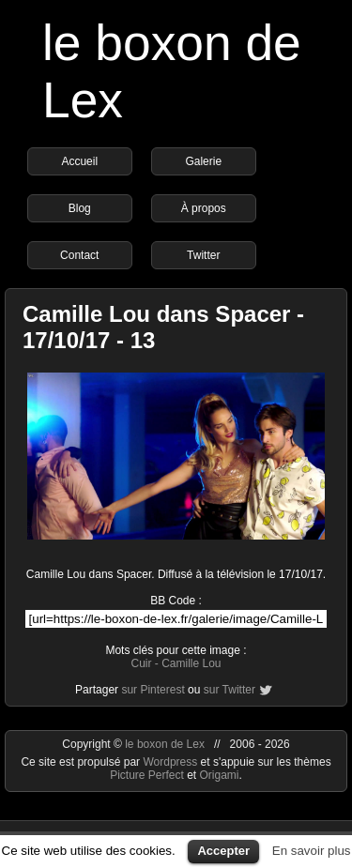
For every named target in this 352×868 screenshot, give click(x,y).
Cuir (141, 663)
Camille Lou (191, 663)
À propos (204, 208)
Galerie (203, 161)
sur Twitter (230, 690)
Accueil (79, 161)
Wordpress (171, 762)
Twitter (203, 255)
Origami (220, 775)
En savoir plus (312, 851)
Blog (80, 208)
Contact (79, 255)
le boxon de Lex (165, 744)
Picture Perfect (147, 775)
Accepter (223, 851)
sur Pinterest (153, 690)
